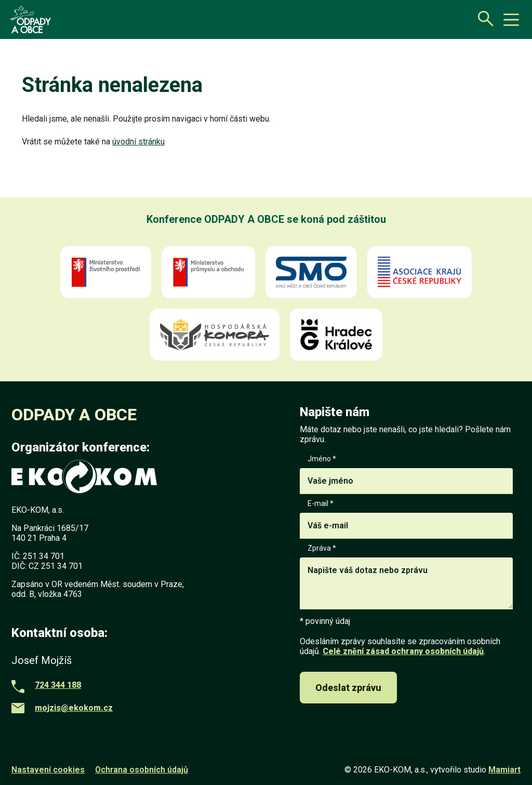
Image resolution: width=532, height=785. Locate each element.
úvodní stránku (138, 142)
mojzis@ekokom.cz (74, 708)
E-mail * (406, 519)
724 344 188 (58, 685)
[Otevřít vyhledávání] (483, 18)
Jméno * (406, 474)
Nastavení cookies (48, 770)
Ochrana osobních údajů (142, 770)
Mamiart (504, 770)
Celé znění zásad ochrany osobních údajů (403, 651)
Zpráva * (406, 577)
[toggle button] (511, 20)
